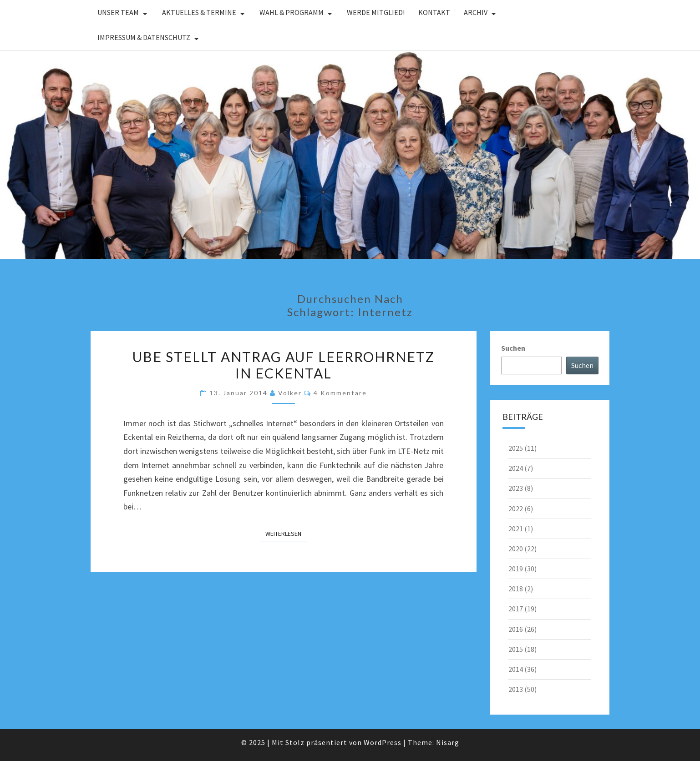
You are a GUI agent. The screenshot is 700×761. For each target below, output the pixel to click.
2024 (516, 468)
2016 (516, 629)
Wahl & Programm (292, 12)
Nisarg (448, 742)
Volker (290, 393)
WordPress (383, 742)
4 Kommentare (340, 393)
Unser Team (118, 12)
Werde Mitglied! (376, 12)
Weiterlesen (286, 533)
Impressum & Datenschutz (144, 37)
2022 (516, 509)
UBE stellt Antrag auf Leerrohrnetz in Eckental (284, 365)
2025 (516, 448)
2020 (516, 549)
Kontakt (434, 12)
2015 (516, 649)
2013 (516, 689)
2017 (516, 609)
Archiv (476, 12)
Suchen (513, 348)
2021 (516, 529)
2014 (516, 669)
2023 (516, 488)
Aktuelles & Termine (199, 12)
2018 (516, 589)
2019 (516, 569)
